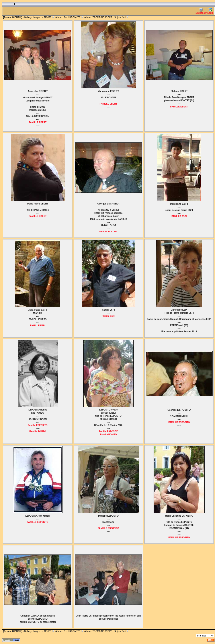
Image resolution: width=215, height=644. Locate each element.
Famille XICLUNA (108, 232)
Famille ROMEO (38, 431)
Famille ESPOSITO (38, 425)
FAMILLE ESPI (179, 216)
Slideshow (201, 11)
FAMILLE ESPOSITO (179, 422)
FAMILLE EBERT (38, 122)
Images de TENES (44, 17)
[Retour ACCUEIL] (13, 17)
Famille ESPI (108, 316)
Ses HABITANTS (74, 17)
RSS (211, 640)
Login (210, 11)
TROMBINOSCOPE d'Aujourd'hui (111, 17)
